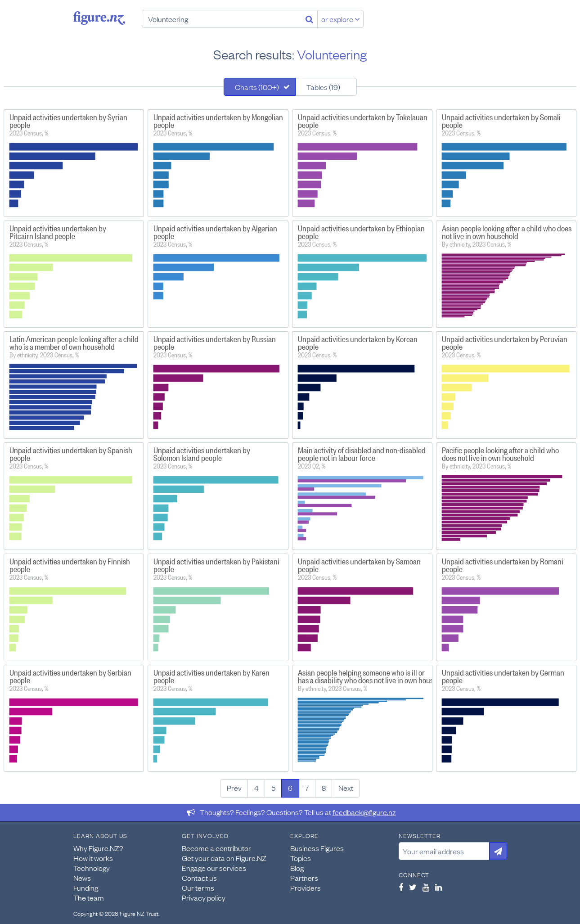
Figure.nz (99, 18)
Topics (301, 858)
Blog (297, 868)
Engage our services (214, 868)
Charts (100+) (257, 87)
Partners (304, 878)
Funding (86, 888)
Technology (92, 868)
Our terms (198, 888)
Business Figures (317, 848)
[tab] (260, 87)
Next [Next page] (346, 788)
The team (89, 897)
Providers (306, 888)
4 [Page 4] (256, 788)
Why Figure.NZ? (98, 848)
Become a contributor (216, 848)
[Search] (309, 19)
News (82, 878)
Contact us (199, 878)
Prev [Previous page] (234, 788)
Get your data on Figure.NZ (224, 858)
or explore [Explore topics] (341, 19)
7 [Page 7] (307, 788)
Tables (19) (323, 87)
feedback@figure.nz (364, 812)
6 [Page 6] (290, 788)
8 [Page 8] (324, 788)
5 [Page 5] (273, 788)
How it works (93, 858)
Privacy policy (204, 897)
